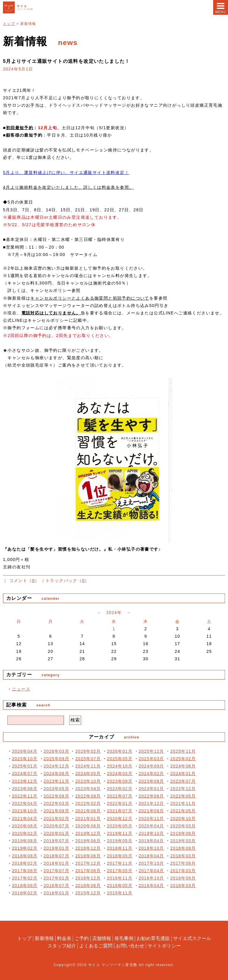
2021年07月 (120, 811)
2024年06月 (56, 773)
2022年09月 (56, 796)
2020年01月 (56, 833)
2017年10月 (151, 863)
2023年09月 (120, 781)
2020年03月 (183, 826)
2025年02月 (183, 759)
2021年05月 (183, 811)
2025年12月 (151, 751)
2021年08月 (88, 811)
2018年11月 (120, 848)
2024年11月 (88, 766)
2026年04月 (25, 751)
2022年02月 (88, 803)
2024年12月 (56, 766)
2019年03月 (183, 841)
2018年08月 (25, 856)
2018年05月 (120, 856)
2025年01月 (25, 766)
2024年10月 (120, 766)
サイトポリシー (164, 945)
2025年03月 (151, 759)
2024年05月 (88, 773)
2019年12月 (88, 833)
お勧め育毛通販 (153, 938)
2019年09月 (183, 833)
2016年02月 (25, 893)
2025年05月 (120, 759)
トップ (9, 24)
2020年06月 (88, 826)
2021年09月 (56, 811)
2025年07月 (88, 759)
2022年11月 (25, 796)
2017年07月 (56, 871)
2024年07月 (25, 773)
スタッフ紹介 (62, 945)
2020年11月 (151, 818)
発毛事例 (124, 938)
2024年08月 (183, 766)
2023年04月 (88, 789)
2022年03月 (56, 803)
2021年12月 (151, 803)
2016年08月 (25, 885)
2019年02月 (25, 848)
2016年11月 (120, 878)
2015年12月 (88, 893)
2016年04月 (151, 885)
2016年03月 (183, 885)
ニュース (21, 689)
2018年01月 (56, 863)
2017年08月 (25, 871)
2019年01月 (56, 848)
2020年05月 (120, 826)
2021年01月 (88, 818)
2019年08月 (25, 841)
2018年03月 (183, 856)
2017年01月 (56, 878)
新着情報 (44, 938)
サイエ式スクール (192, 938)
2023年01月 (151, 789)
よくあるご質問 (96, 945)
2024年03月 (120, 773)
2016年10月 (151, 878)
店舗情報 (102, 938)
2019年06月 (88, 841)
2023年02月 (120, 789)
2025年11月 (183, 751)
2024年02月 (151, 773)
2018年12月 (88, 848)
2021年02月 (56, 818)
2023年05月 (56, 789)
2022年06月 (151, 796)
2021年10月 (25, 811)
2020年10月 (183, 818)
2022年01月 (120, 803)
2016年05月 (120, 885)
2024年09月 (151, 766)
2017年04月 (151, 871)
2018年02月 (25, 863)
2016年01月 (56, 893)
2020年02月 (25, 833)
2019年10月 (151, 833)
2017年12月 (88, 863)
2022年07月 (120, 796)
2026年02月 (88, 751)
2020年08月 (25, 826)
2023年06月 (25, 789)
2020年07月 (56, 826)
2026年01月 (120, 751)
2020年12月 (120, 818)
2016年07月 (56, 885)
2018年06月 (88, 856)
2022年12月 (183, 789)
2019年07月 (56, 841)
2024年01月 (183, 773)
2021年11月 (183, 803)
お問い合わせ (130, 945)
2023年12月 (25, 781)
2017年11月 (120, 863)
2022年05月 (183, 796)
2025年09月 (56, 759)
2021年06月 (151, 811)
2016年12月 (88, 878)
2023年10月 (88, 781)
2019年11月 (120, 833)
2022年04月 (25, 803)
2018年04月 (151, 856)
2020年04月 (151, 826)
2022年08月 (88, 796)
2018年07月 (56, 856)
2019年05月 (120, 841)
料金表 (64, 938)
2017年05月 (120, 871)
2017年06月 (88, 871)
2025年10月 (25, 759)
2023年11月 (56, 781)
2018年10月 (151, 848)
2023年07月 (183, 781)
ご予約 (82, 938)
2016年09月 (183, 878)
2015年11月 (120, 893)
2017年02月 (25, 878)
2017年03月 (183, 871)
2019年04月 (151, 841)
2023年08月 (151, 781)
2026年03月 (56, 751)
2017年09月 (183, 863)
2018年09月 (183, 848)
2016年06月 (88, 885)
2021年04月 (25, 818)
